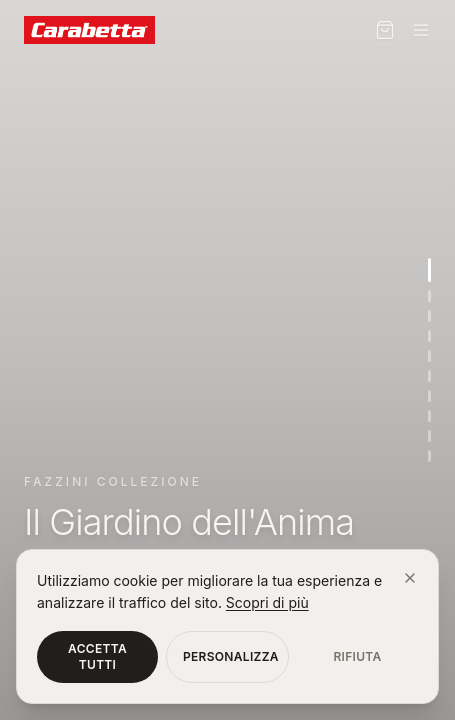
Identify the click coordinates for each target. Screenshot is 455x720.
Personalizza (231, 656)
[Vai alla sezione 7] (429, 396)
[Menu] (421, 30)
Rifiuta (357, 656)
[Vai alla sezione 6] (429, 376)
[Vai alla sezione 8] (429, 416)
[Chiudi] (410, 578)
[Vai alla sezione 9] (429, 436)
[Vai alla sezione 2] (429, 296)
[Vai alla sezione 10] (429, 456)
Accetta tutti (97, 656)
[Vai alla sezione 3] (429, 316)
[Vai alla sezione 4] (429, 336)
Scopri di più (267, 602)
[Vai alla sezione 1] (429, 270)
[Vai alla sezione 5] (429, 356)
